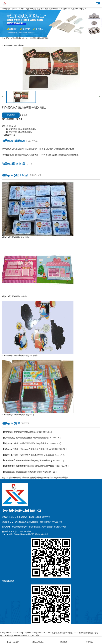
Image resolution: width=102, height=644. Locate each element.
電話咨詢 (89, 641)
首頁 (12, 38)
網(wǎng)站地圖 (61, 478)
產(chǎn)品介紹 (9, 126)
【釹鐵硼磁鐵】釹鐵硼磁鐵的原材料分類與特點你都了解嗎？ (29, 466)
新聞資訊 (64, 641)
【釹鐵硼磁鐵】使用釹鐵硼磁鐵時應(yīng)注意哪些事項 (27, 460)
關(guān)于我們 (47, 478)
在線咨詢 (11, 115)
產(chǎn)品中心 (22, 38)
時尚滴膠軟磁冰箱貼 (23, 129)
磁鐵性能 (28, 478)
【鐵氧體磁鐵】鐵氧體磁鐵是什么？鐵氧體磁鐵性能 (25, 438)
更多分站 (30, 9)
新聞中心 (36, 478)
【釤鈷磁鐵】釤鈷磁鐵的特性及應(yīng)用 (21, 432)
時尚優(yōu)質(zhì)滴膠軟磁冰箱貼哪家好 (20, 155)
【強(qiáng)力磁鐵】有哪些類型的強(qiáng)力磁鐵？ (25, 443)
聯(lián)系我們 (18, 9)
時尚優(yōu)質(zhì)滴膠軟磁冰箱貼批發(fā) (60, 155)
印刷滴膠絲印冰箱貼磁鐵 (39, 38)
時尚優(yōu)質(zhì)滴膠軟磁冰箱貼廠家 (19, 149)
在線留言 (6, 9)
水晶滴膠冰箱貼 (21, 132)
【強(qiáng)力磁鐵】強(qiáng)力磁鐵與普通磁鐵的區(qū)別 (28, 449)
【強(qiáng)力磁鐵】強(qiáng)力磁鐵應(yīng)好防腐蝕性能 (28, 455)
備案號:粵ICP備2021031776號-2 (17, 531)
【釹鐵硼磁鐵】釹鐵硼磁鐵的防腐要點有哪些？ (23, 472)
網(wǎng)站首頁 (13, 641)
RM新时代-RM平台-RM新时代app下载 (22, 635)
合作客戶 (20, 478)
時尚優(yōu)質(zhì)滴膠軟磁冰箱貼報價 (57, 149)
